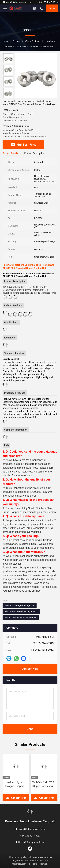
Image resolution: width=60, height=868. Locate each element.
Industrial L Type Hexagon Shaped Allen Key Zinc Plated (14, 785)
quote (52, 8)
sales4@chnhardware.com (17, 2)
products (17, 41)
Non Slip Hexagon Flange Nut (20, 605)
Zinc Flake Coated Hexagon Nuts (21, 612)
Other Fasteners (33, 41)
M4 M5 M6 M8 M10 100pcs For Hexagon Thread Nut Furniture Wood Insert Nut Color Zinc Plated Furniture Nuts (44, 785)
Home (6, 41)
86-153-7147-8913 (47, 2)
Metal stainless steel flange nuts (21, 618)
